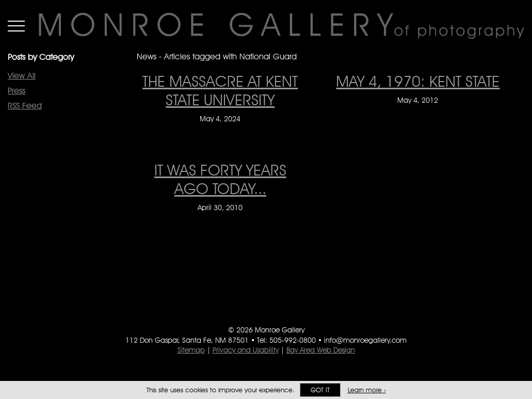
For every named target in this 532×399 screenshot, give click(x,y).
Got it (320, 390)
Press (17, 91)
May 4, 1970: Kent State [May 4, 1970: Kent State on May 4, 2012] (418, 81)
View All (22, 76)
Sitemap (191, 350)
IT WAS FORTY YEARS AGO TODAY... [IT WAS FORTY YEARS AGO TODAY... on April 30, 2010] (220, 179)
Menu (16, 26)
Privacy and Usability (246, 350)
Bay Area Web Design (321, 350)
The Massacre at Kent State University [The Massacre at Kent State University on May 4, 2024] (220, 90)
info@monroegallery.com (365, 340)
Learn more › (367, 390)
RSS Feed (25, 106)
